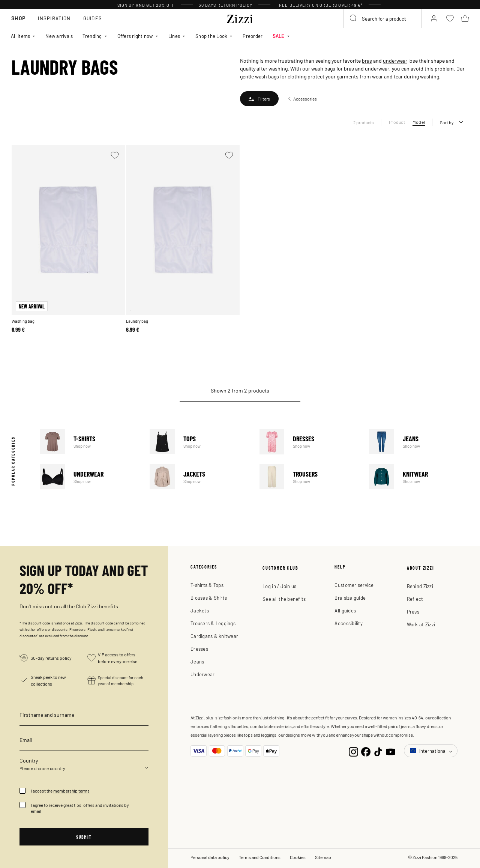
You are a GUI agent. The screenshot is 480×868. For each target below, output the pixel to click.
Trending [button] (92, 36)
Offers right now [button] (135, 36)
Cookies (298, 857)
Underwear (90, 477)
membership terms (71, 791)
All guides (345, 610)
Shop (18, 18)
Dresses (309, 442)
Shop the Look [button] (211, 36)
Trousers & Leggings (213, 623)
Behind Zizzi (420, 586)
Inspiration (54, 18)
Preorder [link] (253, 36)
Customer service (354, 585)
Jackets (199, 477)
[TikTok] (378, 751)
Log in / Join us (279, 586)
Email (26, 740)
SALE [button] (279, 36)
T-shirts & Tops (207, 585)
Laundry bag (137, 321)
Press (413, 612)
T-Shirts (90, 442)
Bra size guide (350, 598)
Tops (199, 442)
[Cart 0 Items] (465, 18)
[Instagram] (353, 751)
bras (367, 60)
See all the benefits (284, 599)
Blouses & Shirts (209, 598)
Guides (93, 18)
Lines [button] (174, 36)
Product (397, 122)
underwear (395, 60)
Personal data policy (210, 857)
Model (419, 122)
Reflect (415, 599)
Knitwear (419, 477)
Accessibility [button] (348, 623)
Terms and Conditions (260, 857)
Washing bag (23, 321)
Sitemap (323, 857)
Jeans (419, 442)
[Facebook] (366, 751)
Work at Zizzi (421, 624)
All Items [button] (20, 36)
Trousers (309, 477)
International (429, 751)
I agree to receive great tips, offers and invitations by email (80, 808)
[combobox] (382, 18)
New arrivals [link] (59, 36)
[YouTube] (391, 751)
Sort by (447, 122)
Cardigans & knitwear (214, 636)
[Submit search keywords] (354, 18)
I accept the (60, 791)
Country (29, 760)
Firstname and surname (47, 715)
